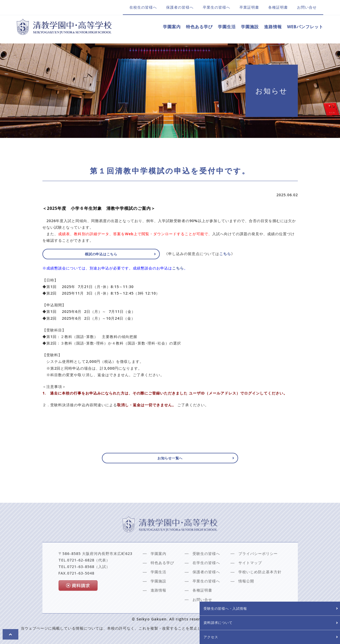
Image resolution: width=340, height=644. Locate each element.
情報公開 (246, 595)
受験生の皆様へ (206, 567)
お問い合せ (307, 7)
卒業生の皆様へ (216, 7)
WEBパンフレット (305, 27)
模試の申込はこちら (82, 256)
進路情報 (273, 27)
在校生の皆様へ (143, 7)
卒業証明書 (249, 7)
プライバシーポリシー (258, 567)
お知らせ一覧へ (170, 460)
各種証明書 (278, 7)
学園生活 (227, 27)
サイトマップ (250, 577)
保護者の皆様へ (180, 7)
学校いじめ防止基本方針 (260, 586)
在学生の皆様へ (206, 577)
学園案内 (172, 27)
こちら (178, 270)
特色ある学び (199, 27)
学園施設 (250, 27)
